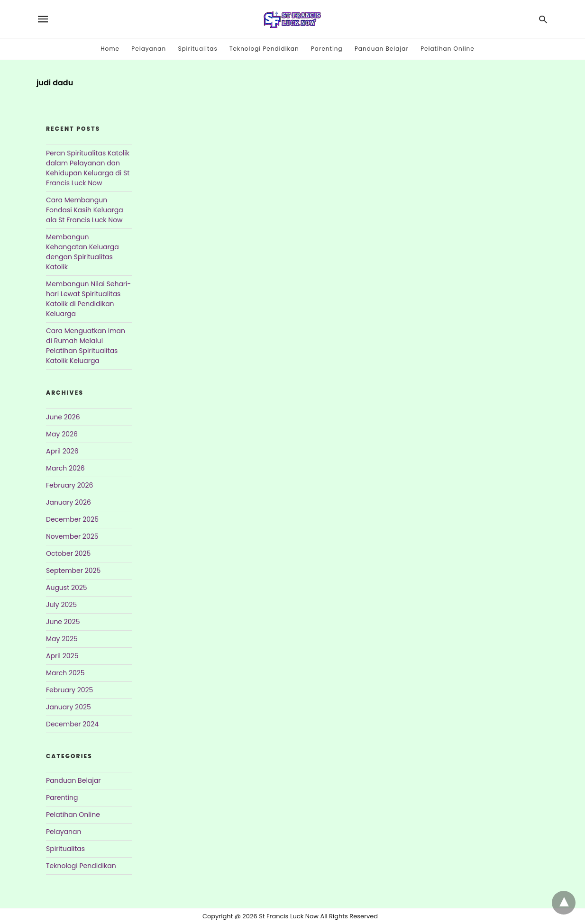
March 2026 (65, 468)
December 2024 (72, 724)
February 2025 (69, 690)
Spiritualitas (197, 49)
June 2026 (63, 417)
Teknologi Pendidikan (264, 49)
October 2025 (68, 553)
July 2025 (61, 605)
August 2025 (67, 588)
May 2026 (62, 434)
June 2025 (63, 622)
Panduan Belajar (382, 49)
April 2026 (62, 451)
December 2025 (72, 519)
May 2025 (62, 639)
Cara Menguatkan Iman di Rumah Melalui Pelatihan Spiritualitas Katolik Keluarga (86, 346)
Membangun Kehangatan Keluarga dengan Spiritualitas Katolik (82, 252)
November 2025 (72, 536)
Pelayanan (149, 49)
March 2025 (65, 673)
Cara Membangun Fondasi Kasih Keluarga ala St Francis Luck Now (85, 210)
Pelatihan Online (448, 49)
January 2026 (69, 502)
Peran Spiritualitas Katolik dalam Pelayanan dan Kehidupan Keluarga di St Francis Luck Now (88, 168)
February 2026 (69, 485)
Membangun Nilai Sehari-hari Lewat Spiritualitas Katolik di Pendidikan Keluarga (88, 299)
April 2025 (62, 656)
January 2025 (69, 707)
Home (110, 49)
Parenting (327, 49)
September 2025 (73, 571)
